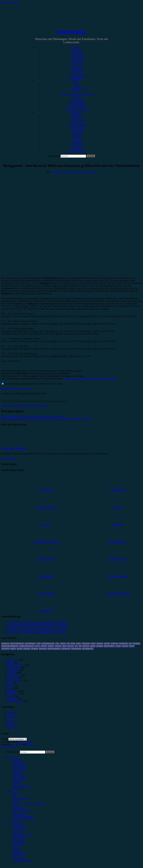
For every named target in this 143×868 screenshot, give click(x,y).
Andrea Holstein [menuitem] (20, 830)
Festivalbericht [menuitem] (19, 767)
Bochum (63, 644)
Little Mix (100, 646)
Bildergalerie (77, 79)
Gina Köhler (77, 130)
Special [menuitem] (16, 783)
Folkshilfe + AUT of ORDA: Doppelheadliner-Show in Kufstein (37, 632)
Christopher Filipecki (77, 125)
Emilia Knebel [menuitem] (19, 837)
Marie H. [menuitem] (17, 850)
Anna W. (77, 123)
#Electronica (77, 104)
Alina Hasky (77, 117)
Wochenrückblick (15, 701)
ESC (130, 644)
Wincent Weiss (76, 649)
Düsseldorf (114, 644)
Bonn (68, 644)
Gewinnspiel (77, 66)
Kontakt (11, 725)
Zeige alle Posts (8, 459)
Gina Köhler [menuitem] (18, 840)
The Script (27, 649)
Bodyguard (6, 406)
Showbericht (77, 60)
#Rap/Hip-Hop (77, 99)
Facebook (15, 389)
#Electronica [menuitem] (18, 814)
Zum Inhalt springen (11, 2)
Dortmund (100, 644)
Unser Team (77, 115)
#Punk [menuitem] (16, 806)
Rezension (77, 50)
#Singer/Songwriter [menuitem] (22, 811)
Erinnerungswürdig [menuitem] (22, 786)
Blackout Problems (48, 644)
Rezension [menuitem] (17, 760)
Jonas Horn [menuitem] (18, 842)
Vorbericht (77, 53)
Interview (77, 63)
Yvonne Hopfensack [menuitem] (22, 861)
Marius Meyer (77, 143)
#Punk (77, 97)
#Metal (77, 91)
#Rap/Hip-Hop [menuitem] (19, 809)
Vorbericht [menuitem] (17, 762)
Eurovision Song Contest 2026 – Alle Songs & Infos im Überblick (37, 625)
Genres (74, 81)
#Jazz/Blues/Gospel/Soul (77, 110)
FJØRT (37, 646)
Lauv (80, 646)
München (125, 646)
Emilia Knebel (77, 128)
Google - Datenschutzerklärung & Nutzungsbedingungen (90, 379)
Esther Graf (136, 644)
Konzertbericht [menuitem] (20, 765)
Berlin (39, 644)
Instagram (26, 389)
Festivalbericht (77, 58)
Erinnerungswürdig (77, 76)
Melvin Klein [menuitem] (19, 858)
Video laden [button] (57, 384)
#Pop (77, 86)
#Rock (77, 84)
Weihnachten (66, 649)
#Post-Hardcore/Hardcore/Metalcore (77, 94)
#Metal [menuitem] (16, 801)
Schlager (20, 649)
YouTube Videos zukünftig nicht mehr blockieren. (26, 384)
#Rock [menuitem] (16, 793)
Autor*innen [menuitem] (13, 822)
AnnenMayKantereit (17, 644)
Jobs (9, 720)
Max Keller (77, 146)
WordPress (18, 744)
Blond (57, 644)
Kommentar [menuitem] (18, 780)
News (9, 688)
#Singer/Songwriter (77, 102)
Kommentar (77, 71)
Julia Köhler (77, 135)
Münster (132, 646)
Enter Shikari (123, 644)
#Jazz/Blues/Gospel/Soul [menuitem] (24, 819)
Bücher (10, 662)
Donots (93, 644)
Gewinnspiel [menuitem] (18, 775)
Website (5, 389)
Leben (10, 683)
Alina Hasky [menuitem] (18, 827)
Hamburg (44, 646)
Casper (73, 644)
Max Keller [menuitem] (18, 855)
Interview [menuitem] (17, 773)
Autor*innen (74, 112)
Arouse (30, 744)
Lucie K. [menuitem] (17, 848)
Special (77, 73)
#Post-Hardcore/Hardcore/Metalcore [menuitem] (29, 804)
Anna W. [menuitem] (17, 832)
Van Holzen (43, 649)
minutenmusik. (71, 31)
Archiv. (5, 739)
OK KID (13, 649)
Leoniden (86, 646)
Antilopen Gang (30, 644)
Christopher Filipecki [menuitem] (22, 835)
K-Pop (64, 646)
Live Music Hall (109, 646)
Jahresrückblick (77, 68)
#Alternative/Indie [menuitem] (21, 799)
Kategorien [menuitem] (12, 757)
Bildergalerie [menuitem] (19, 788)
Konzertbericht (77, 55)
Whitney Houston (41, 406)
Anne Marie (5, 644)
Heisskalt (51, 646)
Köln (76, 646)
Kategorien (74, 47)
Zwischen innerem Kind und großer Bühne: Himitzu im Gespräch (37, 627)
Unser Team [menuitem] (18, 824)
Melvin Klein (77, 148)
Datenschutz (13, 712)
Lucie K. (77, 138)
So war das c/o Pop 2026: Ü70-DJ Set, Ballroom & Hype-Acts (36, 630)
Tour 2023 (35, 649)
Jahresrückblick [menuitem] (20, 778)
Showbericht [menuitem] (18, 770)
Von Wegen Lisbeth (54, 649)
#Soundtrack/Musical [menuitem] (23, 817)
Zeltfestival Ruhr (88, 649)
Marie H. (77, 141)
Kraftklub (71, 646)
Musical (118, 646)
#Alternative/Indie (77, 89)
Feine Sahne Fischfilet (27, 646)
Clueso (78, 644)
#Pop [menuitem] (15, 796)
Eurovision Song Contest (10, 646)
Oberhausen (5, 649)
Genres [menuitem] (10, 791)
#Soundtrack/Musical (77, 107)
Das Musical (17, 406)
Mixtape (11, 686)
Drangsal (107, 644)
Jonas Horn (77, 133)
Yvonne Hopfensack (77, 151)
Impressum (12, 717)
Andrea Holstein (77, 120)
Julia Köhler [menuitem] (18, 845)
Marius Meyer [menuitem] (19, 853)
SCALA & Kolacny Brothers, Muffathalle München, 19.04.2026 (37, 622)
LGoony (93, 646)
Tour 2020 (28, 406)
